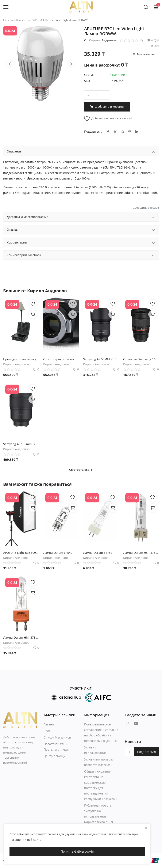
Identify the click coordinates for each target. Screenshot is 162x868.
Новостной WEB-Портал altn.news (56, 747)
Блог (47, 731)
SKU (87, 81)
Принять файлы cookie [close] (77, 851)
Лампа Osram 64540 (58, 553)
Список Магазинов (57, 737)
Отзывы (81, 230)
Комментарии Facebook (81, 256)
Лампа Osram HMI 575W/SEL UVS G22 (21, 637)
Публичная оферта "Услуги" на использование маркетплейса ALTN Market (99, 816)
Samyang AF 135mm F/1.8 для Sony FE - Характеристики (21, 444)
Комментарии (81, 243)
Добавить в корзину (107, 107)
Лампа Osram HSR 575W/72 (141, 553)
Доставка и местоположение (81, 217)
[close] (146, 828)
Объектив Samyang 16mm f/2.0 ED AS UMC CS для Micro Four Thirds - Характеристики (141, 359)
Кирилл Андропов (103, 40)
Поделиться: (93, 131)
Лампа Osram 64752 (98, 553)
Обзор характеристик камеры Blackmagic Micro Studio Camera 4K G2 (61, 359)
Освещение (23, 20)
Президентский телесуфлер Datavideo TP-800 (21, 359)
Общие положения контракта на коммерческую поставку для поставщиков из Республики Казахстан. (101, 785)
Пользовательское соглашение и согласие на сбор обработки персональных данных (101, 733)
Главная (8, 20)
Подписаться (146, 752)
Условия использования (95, 750)
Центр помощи (55, 756)
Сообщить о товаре (146, 208)
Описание (81, 152)
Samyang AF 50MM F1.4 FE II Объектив (101, 359)
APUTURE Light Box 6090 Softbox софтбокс (21, 553)
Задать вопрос (144, 54)
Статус (89, 75)
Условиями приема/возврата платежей (99, 762)
